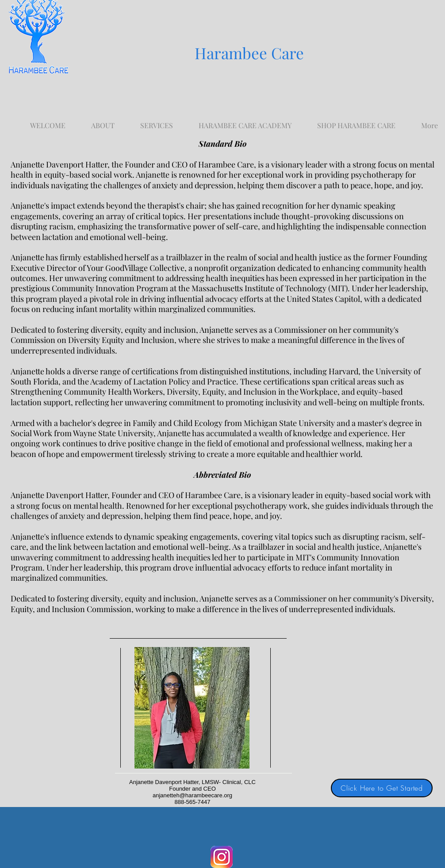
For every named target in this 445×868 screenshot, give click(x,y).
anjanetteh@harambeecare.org (192, 795)
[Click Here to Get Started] (382, 788)
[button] (157, 121)
